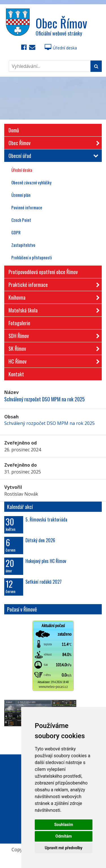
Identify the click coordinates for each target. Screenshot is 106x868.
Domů (14, 130)
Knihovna (52, 296)
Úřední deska (61, 48)
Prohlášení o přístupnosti (32, 257)
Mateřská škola (52, 309)
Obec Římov (52, 142)
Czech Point (21, 220)
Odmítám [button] (64, 836)
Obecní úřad (52, 156)
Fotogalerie (19, 323)
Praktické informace (52, 284)
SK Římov (52, 348)
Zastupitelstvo (23, 245)
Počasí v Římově (22, 609)
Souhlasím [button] (64, 825)
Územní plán (21, 195)
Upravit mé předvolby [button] (63, 848)
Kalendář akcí (20, 507)
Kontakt (16, 374)
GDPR (16, 232)
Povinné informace (27, 207)
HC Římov (52, 360)
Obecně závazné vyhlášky (31, 182)
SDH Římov (52, 335)
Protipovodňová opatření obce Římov (43, 272)
